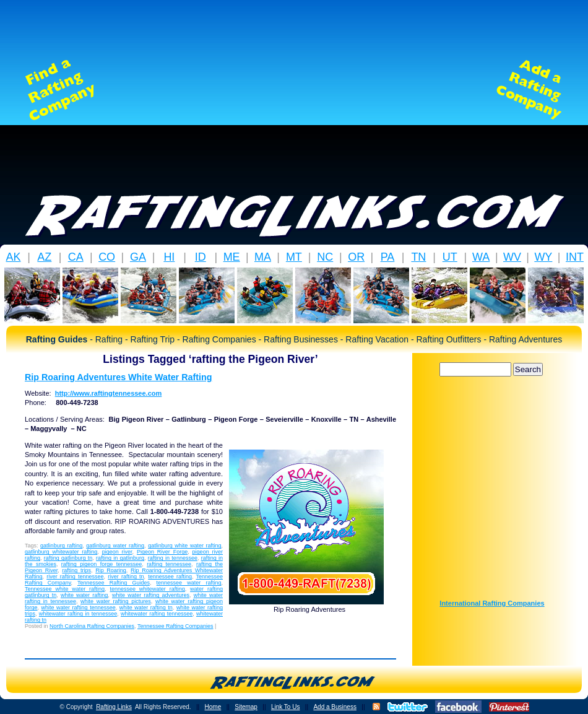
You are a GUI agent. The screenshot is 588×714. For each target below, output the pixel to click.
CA (76, 257)
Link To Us (286, 707)
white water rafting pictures (116, 601)
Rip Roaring (111, 570)
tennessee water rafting (189, 583)
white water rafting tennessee (79, 607)
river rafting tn (126, 577)
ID (201, 257)
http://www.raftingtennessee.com (109, 393)
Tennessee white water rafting (65, 589)
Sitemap (246, 707)
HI (169, 257)
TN (418, 257)
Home (213, 707)
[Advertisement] (294, 90)
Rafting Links (114, 707)
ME (232, 257)
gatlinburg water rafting (115, 546)
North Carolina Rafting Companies (92, 626)
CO (107, 257)
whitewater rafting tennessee (157, 614)
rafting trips (76, 570)
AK (13, 257)
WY (543, 257)
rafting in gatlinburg (120, 558)
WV (512, 257)
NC (325, 257)
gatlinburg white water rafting (184, 546)
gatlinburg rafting (61, 546)
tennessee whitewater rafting (147, 589)
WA (481, 257)
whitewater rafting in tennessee (78, 614)
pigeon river (117, 552)
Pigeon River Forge (162, 552)
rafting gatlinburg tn (68, 558)
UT (450, 257)
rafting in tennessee (173, 558)
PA (388, 257)
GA (138, 257)
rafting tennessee (169, 564)
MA (263, 257)
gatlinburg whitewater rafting (61, 552)
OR (356, 257)
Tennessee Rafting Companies (175, 626)
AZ (44, 257)
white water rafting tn (146, 607)
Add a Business (335, 707)
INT (575, 257)
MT (294, 257)
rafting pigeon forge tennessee (102, 564)
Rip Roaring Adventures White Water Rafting (118, 377)
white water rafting (84, 595)
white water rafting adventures (151, 595)
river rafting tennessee (75, 577)
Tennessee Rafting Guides (114, 583)
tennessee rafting (170, 577)
